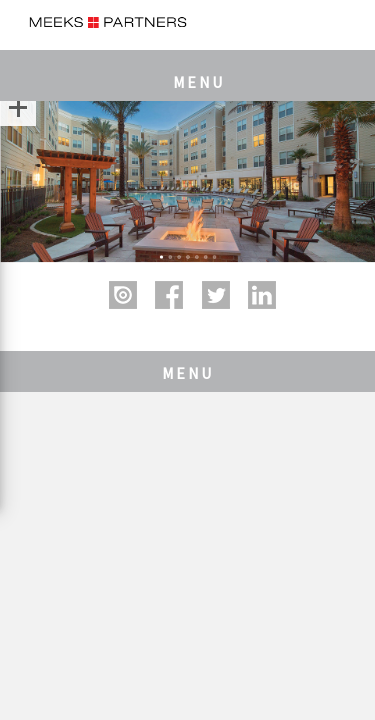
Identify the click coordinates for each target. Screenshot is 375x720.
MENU (199, 82)
